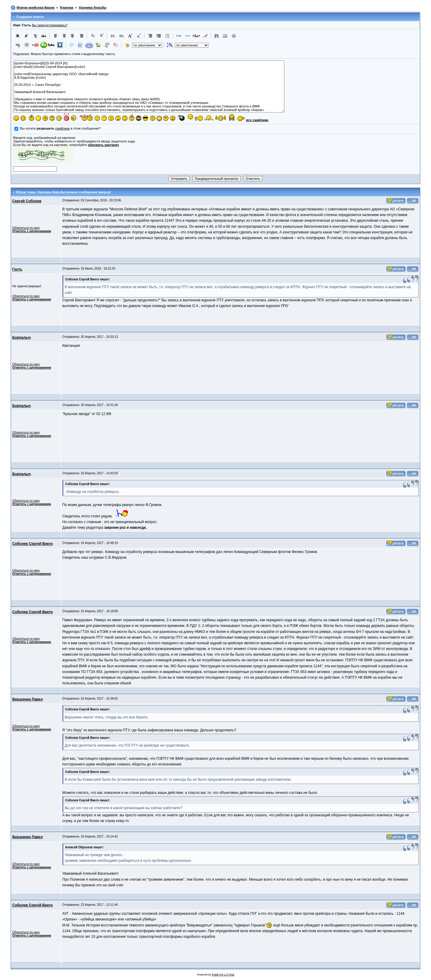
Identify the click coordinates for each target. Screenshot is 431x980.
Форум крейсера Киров (35, 7)
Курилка (67, 7)
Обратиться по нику (26, 228)
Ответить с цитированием (32, 231)
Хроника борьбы (92, 7)
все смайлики (257, 120)
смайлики (62, 128)
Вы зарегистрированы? (50, 25)
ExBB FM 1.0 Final (223, 975)
